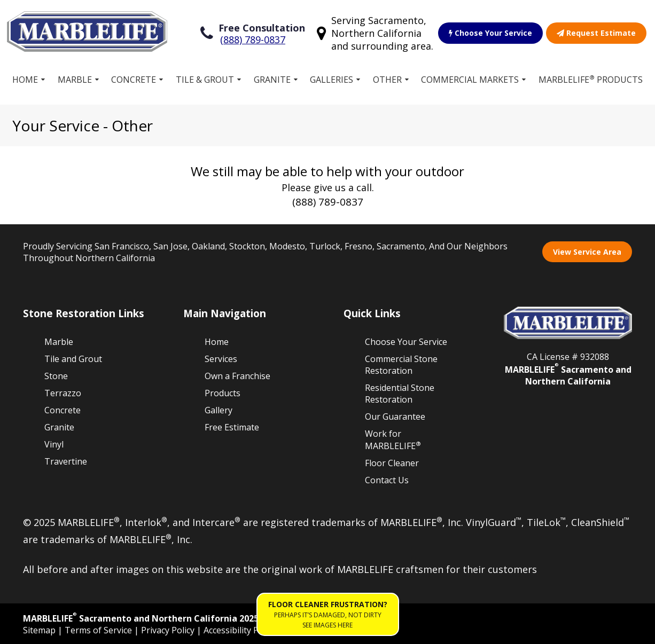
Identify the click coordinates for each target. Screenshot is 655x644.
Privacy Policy (169, 630)
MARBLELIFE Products (591, 79)
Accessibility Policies (243, 630)
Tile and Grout (73, 359)
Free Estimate (232, 427)
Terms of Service (99, 630)
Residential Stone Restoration (400, 394)
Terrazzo (63, 393)
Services (221, 359)
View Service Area (587, 252)
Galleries (332, 80)
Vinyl (54, 444)
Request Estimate (596, 33)
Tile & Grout (205, 80)
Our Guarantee (395, 417)
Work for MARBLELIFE (393, 440)
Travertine (66, 461)
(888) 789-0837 (253, 40)
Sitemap (40, 630)
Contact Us (387, 480)
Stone (56, 376)
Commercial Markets (470, 80)
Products (223, 393)
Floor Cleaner (392, 463)
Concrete (134, 80)
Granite (272, 80)
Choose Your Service (490, 33)
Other (387, 80)
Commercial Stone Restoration (401, 365)
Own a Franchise (237, 376)
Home (25, 80)
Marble (75, 80)
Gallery (219, 410)
